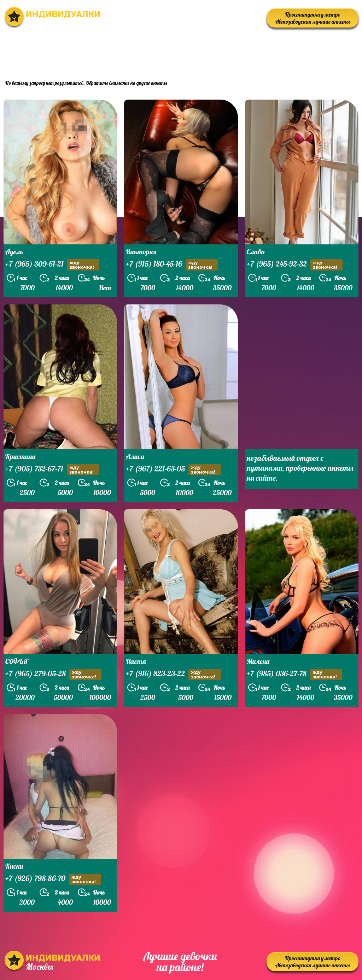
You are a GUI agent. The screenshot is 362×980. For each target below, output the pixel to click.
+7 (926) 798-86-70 (53, 879)
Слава (256, 252)
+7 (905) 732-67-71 (52, 470)
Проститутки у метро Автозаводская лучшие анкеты (313, 18)
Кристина (20, 456)
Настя (136, 661)
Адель (14, 252)
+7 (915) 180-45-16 (172, 265)
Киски (14, 866)
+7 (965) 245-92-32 (295, 265)
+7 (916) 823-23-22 (173, 674)
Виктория (141, 252)
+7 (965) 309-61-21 (52, 265)
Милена (258, 661)
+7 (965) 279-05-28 (53, 674)
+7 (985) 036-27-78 (294, 674)
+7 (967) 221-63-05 (173, 470)
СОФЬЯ (17, 661)
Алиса (135, 456)
